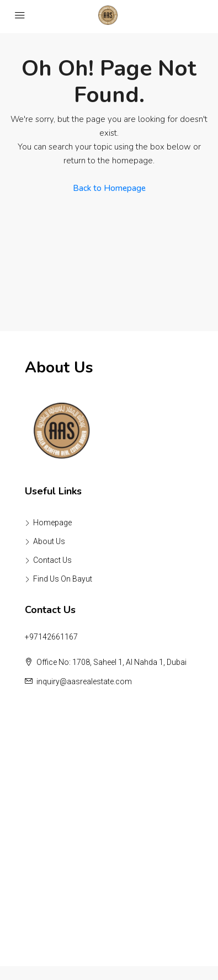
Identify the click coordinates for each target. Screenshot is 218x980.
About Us (49, 541)
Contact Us (52, 560)
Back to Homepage (109, 188)
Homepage (52, 523)
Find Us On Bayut (63, 579)
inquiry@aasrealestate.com (84, 681)
